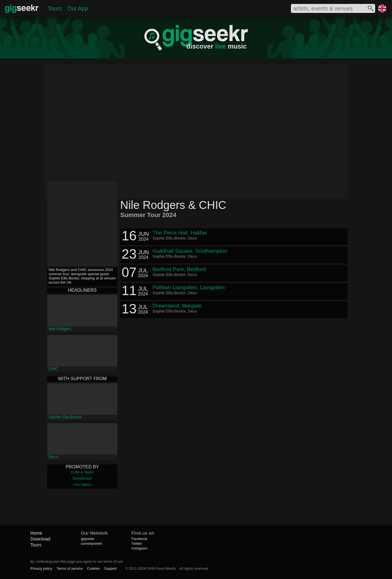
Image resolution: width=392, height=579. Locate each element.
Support (110, 568)
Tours (55, 8)
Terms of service (69, 568)
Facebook (139, 539)
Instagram (139, 548)
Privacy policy (41, 568)
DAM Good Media (161, 568)
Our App (78, 8)
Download (40, 539)
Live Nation (82, 485)
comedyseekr (92, 543)
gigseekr (88, 539)
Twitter (137, 543)
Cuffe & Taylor (82, 472)
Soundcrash (82, 478)
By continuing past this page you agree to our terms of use (77, 561)
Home (36, 533)
